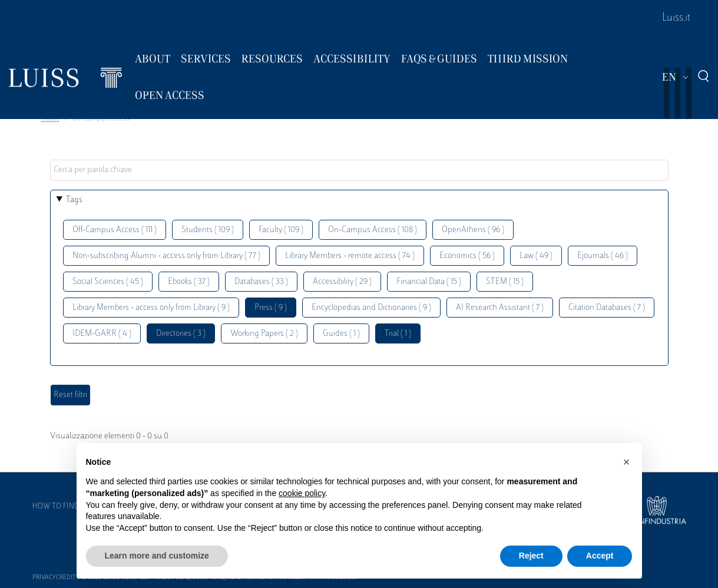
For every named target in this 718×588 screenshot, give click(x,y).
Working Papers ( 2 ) (264, 334)
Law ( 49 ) (536, 256)
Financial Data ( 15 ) (429, 282)
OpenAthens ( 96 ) (473, 230)
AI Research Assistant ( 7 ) (500, 308)
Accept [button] (600, 556)
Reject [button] (531, 556)
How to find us (61, 507)
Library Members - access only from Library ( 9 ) (151, 308)
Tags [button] (74, 200)
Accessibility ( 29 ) (342, 282)
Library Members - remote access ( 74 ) (350, 256)
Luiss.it (676, 18)
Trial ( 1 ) (398, 334)
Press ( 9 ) (271, 308)
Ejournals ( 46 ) (603, 256)
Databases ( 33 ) (261, 282)
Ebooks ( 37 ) (189, 282)
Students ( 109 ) (208, 230)
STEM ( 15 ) (505, 282)
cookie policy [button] (302, 493)
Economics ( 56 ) (467, 256)
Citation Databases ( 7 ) (607, 308)
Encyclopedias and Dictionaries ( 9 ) (371, 308)
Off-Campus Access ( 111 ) (115, 230)
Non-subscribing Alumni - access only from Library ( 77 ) (166, 256)
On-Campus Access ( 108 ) (373, 230)
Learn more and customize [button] (157, 556)
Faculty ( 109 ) (281, 230)
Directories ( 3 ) (181, 334)
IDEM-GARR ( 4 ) (102, 334)
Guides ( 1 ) (341, 334)
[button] (627, 462)
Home (50, 119)
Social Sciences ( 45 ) (108, 282)
